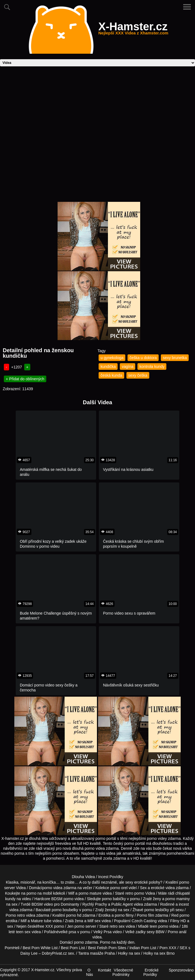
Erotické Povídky (151, 972)
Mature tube (41, 921)
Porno (105, 942)
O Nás (90, 972)
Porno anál (177, 932)
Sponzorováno (181, 970)
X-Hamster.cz (133, 30)
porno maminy (178, 899)
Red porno (180, 915)
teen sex (23, 932)
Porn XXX (168, 948)
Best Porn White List (40, 948)
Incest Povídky (111, 877)
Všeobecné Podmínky (123, 972)
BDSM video (42, 904)
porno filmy (124, 915)
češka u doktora (143, 358)
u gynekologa (112, 358)
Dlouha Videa (83, 877)
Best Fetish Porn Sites (107, 948)
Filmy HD (178, 921)
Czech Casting (144, 921)
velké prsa (67, 932)
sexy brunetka (175, 358)
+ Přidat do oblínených (25, 379)
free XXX (45, 926)
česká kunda (111, 375)
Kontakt (105, 970)
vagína (128, 367)
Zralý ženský (106, 910)
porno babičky (114, 899)
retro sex (117, 926)
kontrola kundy (152, 367)
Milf (90, 921)
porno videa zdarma (59, 888)
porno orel (119, 888)
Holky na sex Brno (159, 953)
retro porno (135, 893)
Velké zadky (135, 932)
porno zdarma (86, 942)
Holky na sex (129, 953)
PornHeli (12, 948)
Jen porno (76, 926)
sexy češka (138, 375)
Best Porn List (73, 948)
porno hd (74, 915)
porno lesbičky (157, 910)
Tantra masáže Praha (97, 953)
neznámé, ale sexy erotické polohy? (132, 882)
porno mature (90, 893)
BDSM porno (62, 899)
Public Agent (122, 904)
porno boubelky (65, 910)
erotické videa (163, 888)
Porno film (146, 915)
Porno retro (15, 915)
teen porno (159, 926)
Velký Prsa (102, 932)
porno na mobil (39, 893)
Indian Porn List (143, 948)
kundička (108, 367)
